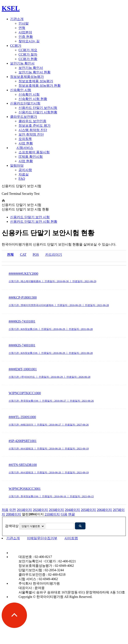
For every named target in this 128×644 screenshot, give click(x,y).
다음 (64, 514)
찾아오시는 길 (29, 41)
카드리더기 (54, 255)
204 (72, 510)
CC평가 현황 (28, 59)
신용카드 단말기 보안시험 (38, 108)
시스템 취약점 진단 (33, 130)
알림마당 (17, 165)
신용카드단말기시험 (25, 103)
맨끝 (72, 514)
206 (104, 510)
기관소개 (17, 19)
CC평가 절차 (28, 54)
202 (40, 510)
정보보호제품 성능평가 (36, 81)
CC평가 (16, 46)
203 (56, 510)
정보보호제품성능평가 (27, 77)
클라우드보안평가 (24, 117)
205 (88, 510)
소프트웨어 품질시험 (34, 152)
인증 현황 (26, 37)
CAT (23, 255)
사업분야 (25, 32)
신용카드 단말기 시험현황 (38, 112)
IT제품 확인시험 (31, 157)
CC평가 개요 (28, 50)
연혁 (22, 28)
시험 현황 (34, 222)
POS (36, 255)
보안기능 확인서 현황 (35, 72)
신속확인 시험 (21, 90)
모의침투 (25, 139)
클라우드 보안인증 (32, 121)
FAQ (22, 179)
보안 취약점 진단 (31, 134)
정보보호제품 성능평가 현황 (40, 86)
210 (52, 514)
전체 (10, 255)
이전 (13, 510)
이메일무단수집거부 (42, 538)
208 (13, 514)
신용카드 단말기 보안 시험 (30, 217)
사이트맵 (71, 538)
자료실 (24, 174)
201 (24, 510)
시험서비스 (25, 148)
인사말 (24, 23)
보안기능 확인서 (22, 63)
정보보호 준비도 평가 (35, 126)
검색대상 (12, 526)
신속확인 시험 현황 (33, 99)
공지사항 (25, 170)
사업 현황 (26, 143)
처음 (5, 510)
